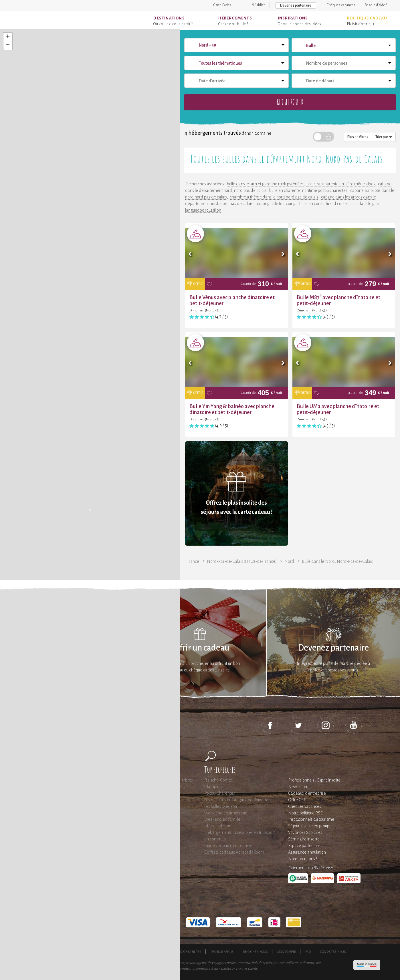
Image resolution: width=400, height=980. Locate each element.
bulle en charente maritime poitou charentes (308, 190)
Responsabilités (189, 952)
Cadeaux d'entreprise (307, 793)
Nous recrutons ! (303, 859)
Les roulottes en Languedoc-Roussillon (237, 800)
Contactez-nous (333, 952)
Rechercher (290, 102)
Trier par (384, 137)
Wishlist (258, 5)
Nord (289, 561)
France (193, 561)
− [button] (8, 45)
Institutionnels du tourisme (311, 819)
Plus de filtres (358, 137)
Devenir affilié (222, 952)
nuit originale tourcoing (276, 204)
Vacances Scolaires (305, 832)
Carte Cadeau (223, 5)
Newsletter (298, 787)
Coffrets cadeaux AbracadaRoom (234, 852)
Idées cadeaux (218, 826)
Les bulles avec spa (221, 806)
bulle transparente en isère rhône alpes (341, 184)
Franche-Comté (218, 780)
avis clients (249, 969)
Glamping (213, 787)
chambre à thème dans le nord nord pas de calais (274, 197)
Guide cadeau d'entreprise (228, 846)
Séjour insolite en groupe (310, 826)
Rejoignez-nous (255, 952)
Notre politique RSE (305, 813)
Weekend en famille (222, 819)
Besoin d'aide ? (376, 5)
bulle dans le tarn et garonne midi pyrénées (265, 184)
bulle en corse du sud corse (323, 204)
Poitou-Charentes (220, 793)
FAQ (308, 952)
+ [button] (8, 37)
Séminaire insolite (304, 839)
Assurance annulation (307, 852)
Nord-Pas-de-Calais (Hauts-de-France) (242, 561)
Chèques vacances (341, 5)
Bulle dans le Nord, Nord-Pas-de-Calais (337, 561)
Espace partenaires (305, 846)
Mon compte (287, 952)
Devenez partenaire (296, 5)
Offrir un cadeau (200, 648)
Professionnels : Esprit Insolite (314, 780)
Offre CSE (297, 800)
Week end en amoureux (226, 813)
